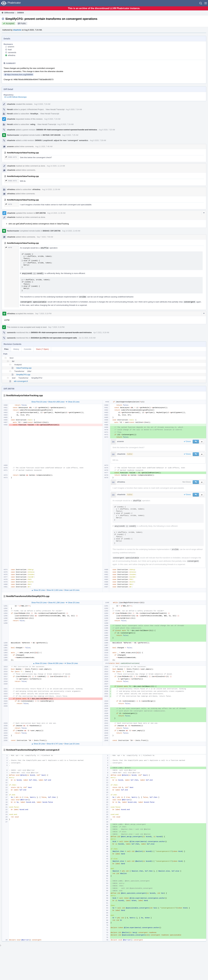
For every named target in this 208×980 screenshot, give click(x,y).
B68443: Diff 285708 (52, 231)
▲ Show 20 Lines (38, 590)
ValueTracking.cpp (24, 368)
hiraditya (34, 114)
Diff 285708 (41, 213)
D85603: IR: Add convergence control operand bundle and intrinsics (67, 130)
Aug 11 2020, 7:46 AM (44, 147)
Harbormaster (13, 135)
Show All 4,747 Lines (55, 744)
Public (23, 23)
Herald (10, 109)
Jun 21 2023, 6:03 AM (87, 338)
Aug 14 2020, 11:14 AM (56, 166)
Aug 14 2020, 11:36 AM (51, 189)
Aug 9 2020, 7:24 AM (42, 104)
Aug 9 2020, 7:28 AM (98, 140)
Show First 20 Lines (39, 402)
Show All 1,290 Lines (56, 603)
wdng (33, 124)
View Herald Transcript (55, 109)
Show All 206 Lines (55, 663)
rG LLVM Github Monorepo (15, 97)
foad (10, 50)
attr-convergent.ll (21, 381)
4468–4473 (11, 157)
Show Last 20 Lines (72, 590)
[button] (206, 3)
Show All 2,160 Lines (55, 590)
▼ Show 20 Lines (73, 402)
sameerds (12, 52)
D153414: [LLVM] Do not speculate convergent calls (54, 338)
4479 (9, 204)
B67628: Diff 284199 (52, 135)
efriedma (12, 55)
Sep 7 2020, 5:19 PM (43, 314)
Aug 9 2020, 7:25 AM (107, 130)
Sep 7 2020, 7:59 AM (45, 237)
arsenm (11, 47)
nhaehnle (17, 30)
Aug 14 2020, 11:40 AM (71, 231)
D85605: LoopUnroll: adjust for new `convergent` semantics (62, 140)
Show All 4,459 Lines (56, 402)
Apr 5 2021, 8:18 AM (101, 333)
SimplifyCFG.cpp (23, 375)
